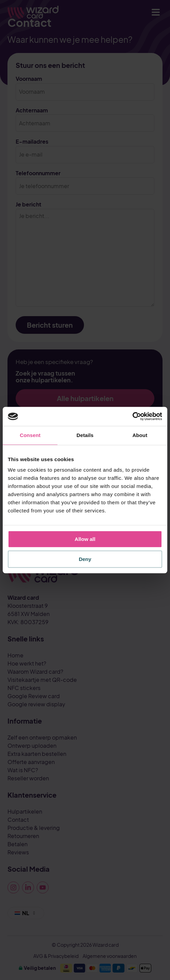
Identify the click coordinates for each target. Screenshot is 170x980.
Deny (85, 559)
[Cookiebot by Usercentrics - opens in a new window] (132, 416)
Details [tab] (85, 435)
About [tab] (140, 435)
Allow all (85, 539)
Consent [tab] (30, 435)
